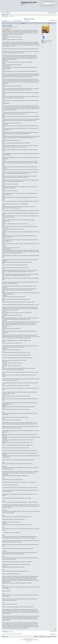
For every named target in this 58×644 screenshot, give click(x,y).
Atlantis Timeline (29, 19)
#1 (3, 27)
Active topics (11, 16)
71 (44, 40)
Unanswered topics (5, 16)
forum (32, 639)
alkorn (42, 34)
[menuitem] (9, 13)
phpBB (25, 640)
